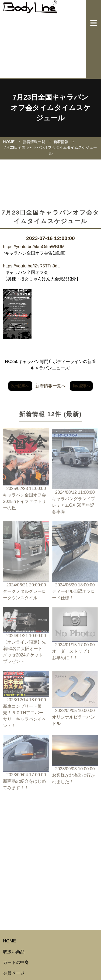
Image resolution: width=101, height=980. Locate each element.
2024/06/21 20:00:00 (26, 561)
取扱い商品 (14, 952)
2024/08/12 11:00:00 (75, 471)
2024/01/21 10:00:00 (26, 636)
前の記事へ (81, 386)
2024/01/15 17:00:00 (75, 634)
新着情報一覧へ (50, 386)
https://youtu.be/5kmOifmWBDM (34, 247)
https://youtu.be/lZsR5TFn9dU (32, 266)
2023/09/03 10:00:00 (75, 760)
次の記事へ (20, 386)
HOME (9, 142)
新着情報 (61, 142)
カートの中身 (16, 962)
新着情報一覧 (34, 142)
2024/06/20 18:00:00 (75, 561)
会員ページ (14, 973)
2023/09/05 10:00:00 (75, 699)
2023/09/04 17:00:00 (26, 763)
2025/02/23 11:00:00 (26, 470)
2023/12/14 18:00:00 (26, 700)
